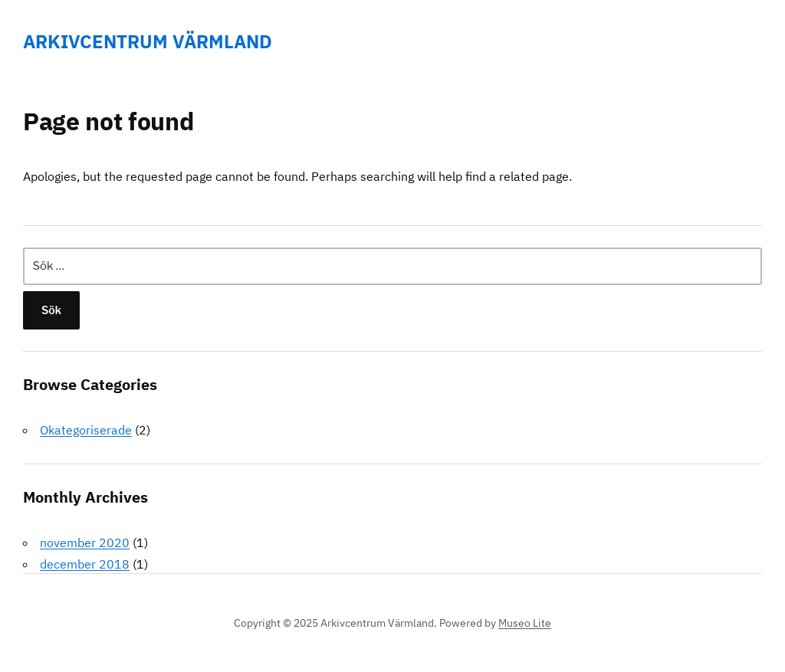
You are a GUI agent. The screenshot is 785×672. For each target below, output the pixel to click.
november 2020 (85, 543)
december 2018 (85, 564)
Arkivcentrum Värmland (148, 41)
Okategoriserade (86, 430)
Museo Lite (525, 623)
